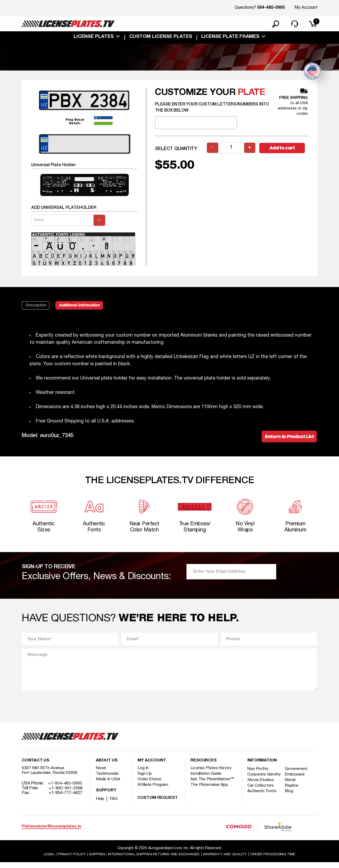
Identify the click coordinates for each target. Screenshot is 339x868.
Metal (291, 790)
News (101, 773)
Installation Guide (206, 779)
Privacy (68, 860)
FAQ (114, 804)
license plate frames (230, 38)
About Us (107, 766)
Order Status (150, 785)
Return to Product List (289, 439)
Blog (290, 801)
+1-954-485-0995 (65, 789)
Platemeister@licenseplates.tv (52, 832)
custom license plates (161, 38)
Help (100, 804)
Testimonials (108, 779)
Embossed (295, 780)
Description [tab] (36, 308)
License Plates (94, 38)
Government (297, 774)
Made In (108, 785)
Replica (292, 796)
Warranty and (227, 860)
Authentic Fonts (262, 801)
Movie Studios (261, 790)
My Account (306, 8)
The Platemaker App (209, 790)
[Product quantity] (231, 150)
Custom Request (158, 803)
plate (252, 95)
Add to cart (283, 150)
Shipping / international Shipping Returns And (144, 860)
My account (152, 766)
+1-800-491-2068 (66, 794)
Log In (143, 773)
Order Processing (276, 860)
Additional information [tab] (81, 308)
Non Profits (258, 774)
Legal (45, 860)
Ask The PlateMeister (212, 785)
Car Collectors (261, 796)
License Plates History (211, 773)
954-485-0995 (271, 8)
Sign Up (145, 779)
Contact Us (35, 766)
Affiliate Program (153, 790)
